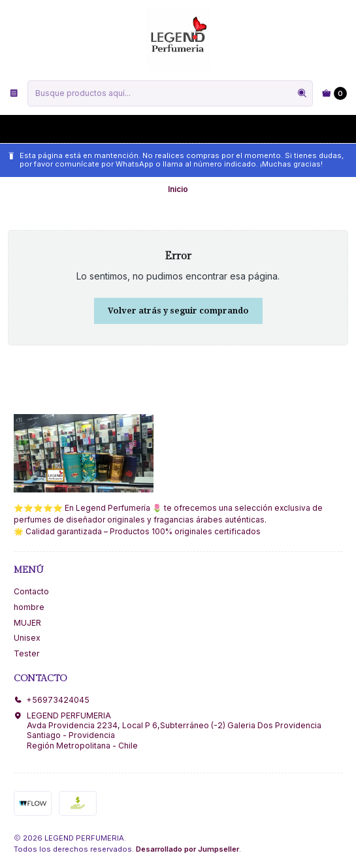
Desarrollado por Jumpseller (187, 849)
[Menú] (14, 93)
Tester (27, 653)
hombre (29, 607)
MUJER (27, 623)
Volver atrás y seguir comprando (178, 311)
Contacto (31, 591)
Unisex (27, 638)
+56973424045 (52, 700)
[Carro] (335, 94)
